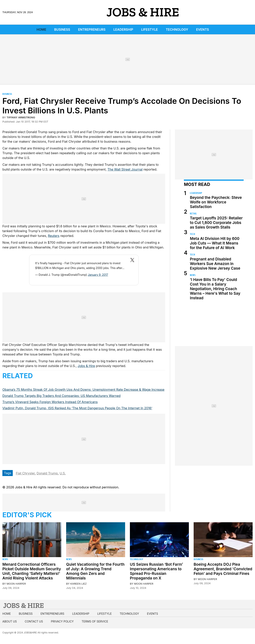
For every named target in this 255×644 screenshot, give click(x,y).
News (193, 275)
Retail (193, 214)
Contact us (34, 621)
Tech (192, 234)
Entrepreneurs (92, 29)
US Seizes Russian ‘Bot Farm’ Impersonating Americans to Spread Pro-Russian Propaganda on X (156, 571)
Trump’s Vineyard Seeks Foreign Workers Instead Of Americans (50, 402)
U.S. (63, 473)
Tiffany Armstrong (21, 117)
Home (41, 29)
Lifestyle (149, 29)
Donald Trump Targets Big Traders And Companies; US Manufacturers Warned (61, 396)
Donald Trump (47, 473)
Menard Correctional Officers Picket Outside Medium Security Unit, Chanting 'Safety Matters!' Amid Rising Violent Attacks (32, 571)
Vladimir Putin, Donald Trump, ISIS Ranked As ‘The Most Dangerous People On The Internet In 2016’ (77, 408)
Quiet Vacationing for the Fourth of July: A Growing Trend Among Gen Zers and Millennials (95, 571)
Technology (177, 29)
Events (203, 29)
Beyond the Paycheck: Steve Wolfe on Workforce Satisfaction (216, 202)
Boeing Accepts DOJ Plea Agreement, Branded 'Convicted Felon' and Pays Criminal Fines (223, 569)
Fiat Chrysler (25, 473)
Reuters (54, 236)
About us (10, 621)
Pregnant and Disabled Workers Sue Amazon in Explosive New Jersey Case (215, 264)
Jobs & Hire (86, 366)
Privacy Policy (62, 621)
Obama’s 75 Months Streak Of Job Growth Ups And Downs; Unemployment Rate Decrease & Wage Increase (83, 390)
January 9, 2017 (98, 275)
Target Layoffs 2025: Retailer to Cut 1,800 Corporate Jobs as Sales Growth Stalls (216, 223)
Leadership (123, 29)
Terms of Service (95, 621)
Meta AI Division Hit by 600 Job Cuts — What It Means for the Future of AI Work (215, 243)
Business (62, 29)
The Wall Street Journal (125, 169)
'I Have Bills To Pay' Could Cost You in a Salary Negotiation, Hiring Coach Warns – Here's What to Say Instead (215, 289)
